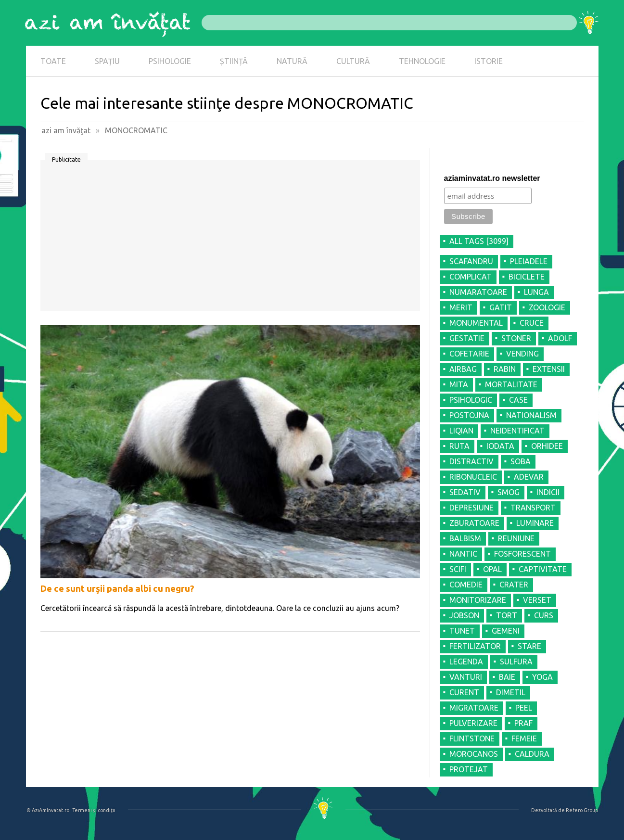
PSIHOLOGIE (170, 61)
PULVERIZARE (473, 723)
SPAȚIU (107, 61)
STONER (516, 338)
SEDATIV (465, 492)
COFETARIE (469, 354)
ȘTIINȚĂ (234, 61)
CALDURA (532, 754)
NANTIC (463, 554)
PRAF (523, 723)
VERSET (537, 600)
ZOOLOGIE (547, 307)
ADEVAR (529, 477)
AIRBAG (463, 369)
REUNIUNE (516, 538)
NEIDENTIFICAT (517, 431)
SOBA (521, 461)
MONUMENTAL (476, 323)
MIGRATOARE (474, 708)
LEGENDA (466, 662)
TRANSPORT (533, 508)
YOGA (542, 677)
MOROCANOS (474, 754)
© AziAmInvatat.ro (48, 810)
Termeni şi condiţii (94, 810)
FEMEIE (524, 738)
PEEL (524, 708)
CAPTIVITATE (543, 569)
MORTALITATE (511, 384)
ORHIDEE (547, 446)
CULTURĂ (353, 61)
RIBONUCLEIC (473, 477)
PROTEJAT (469, 769)
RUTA (459, 446)
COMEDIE (466, 585)
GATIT (501, 307)
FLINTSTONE (472, 738)
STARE (529, 646)
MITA (459, 384)
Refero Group (582, 810)
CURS (544, 615)
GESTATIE (467, 338)
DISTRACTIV (471, 461)
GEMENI (506, 631)
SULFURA (516, 662)
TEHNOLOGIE (422, 61)
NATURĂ (292, 61)
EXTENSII (549, 369)
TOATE (53, 61)
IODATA (500, 446)
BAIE (507, 677)
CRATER (514, 585)
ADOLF (560, 338)
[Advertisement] (230, 239)
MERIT (461, 307)
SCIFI (458, 569)
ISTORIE (489, 61)
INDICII (548, 492)
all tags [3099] (479, 241)
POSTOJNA (469, 415)
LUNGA (536, 292)
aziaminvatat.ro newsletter (492, 178)
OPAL (492, 569)
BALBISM (465, 538)
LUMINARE (535, 523)
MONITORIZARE (478, 600)
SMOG (509, 492)
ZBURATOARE (474, 523)
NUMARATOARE (478, 292)
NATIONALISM (531, 415)
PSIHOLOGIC (471, 400)
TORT (507, 615)
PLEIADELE (529, 261)
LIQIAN (461, 431)
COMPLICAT (471, 277)
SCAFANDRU (471, 261)
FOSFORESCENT (522, 554)
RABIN (505, 369)
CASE (518, 400)
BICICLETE (527, 277)
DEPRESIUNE (471, 508)
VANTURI (466, 677)
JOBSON (464, 615)
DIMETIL (511, 692)
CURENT (464, 692)
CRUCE (532, 323)
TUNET (462, 631)
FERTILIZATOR (475, 646)
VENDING (522, 354)
